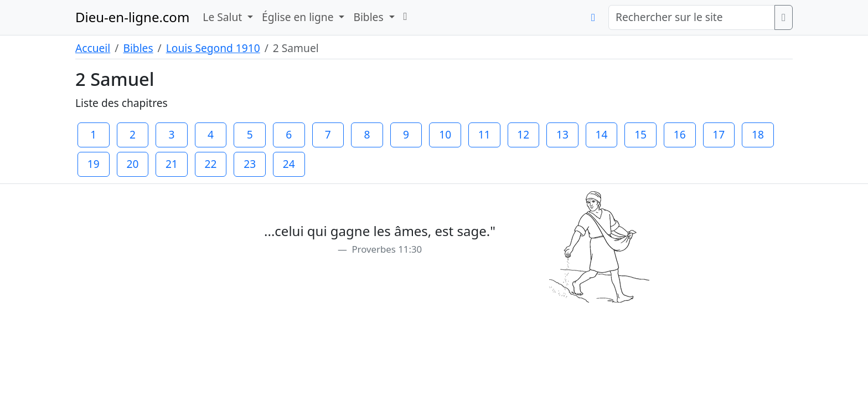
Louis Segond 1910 (213, 48)
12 (523, 134)
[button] (405, 16)
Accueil (93, 48)
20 (132, 164)
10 (445, 134)
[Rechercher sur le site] (692, 17)
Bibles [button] (370, 17)
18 (758, 134)
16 (680, 134)
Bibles (138, 48)
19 (94, 164)
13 (562, 134)
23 (250, 164)
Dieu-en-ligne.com (132, 17)
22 (211, 164)
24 (289, 164)
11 (484, 134)
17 (719, 134)
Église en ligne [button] (299, 17)
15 (640, 134)
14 (602, 134)
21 (172, 164)
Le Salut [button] (224, 17)
